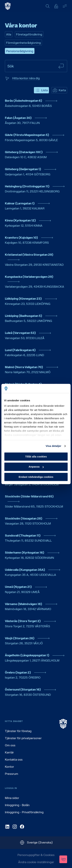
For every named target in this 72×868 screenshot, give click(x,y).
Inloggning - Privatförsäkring (24, 812)
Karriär (9, 752)
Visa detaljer (53, 446)
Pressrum (12, 774)
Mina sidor (12, 798)
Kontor (9, 767)
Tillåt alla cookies (36, 457)
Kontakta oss (14, 759)
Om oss (10, 745)
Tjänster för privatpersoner (23, 738)
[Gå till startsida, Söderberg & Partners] (8, 6)
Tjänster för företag (18, 731)
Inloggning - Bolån (17, 805)
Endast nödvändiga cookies (36, 477)
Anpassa (36, 467)
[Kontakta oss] (63, 859)
